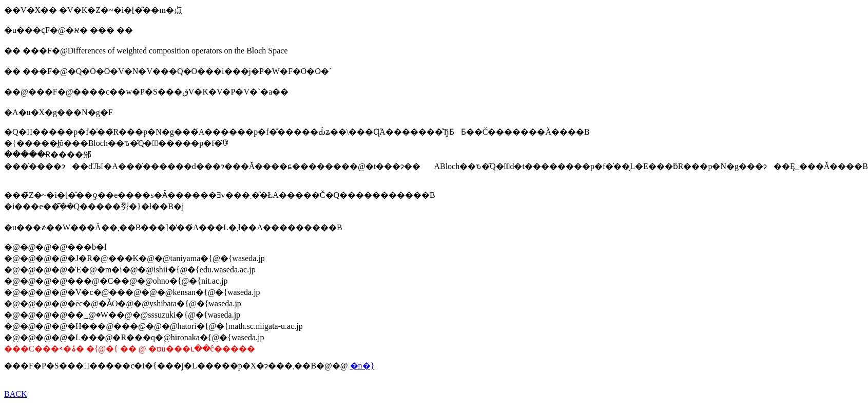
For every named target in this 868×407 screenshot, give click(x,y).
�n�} (362, 366)
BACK (15, 394)
